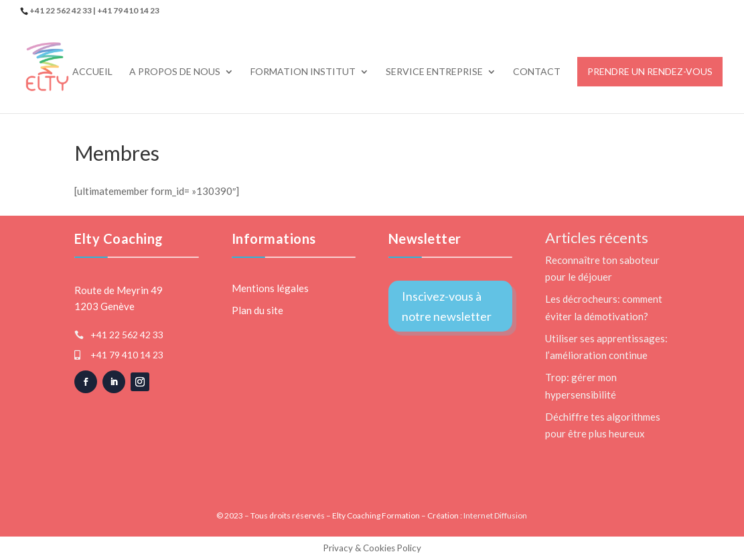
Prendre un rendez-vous (650, 71)
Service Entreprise (434, 72)
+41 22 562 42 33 (127, 335)
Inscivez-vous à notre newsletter (447, 306)
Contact (537, 72)
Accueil (92, 72)
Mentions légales (270, 288)
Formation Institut (303, 72)
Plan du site (257, 310)
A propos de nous (175, 72)
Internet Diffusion (495, 515)
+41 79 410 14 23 (127, 355)
